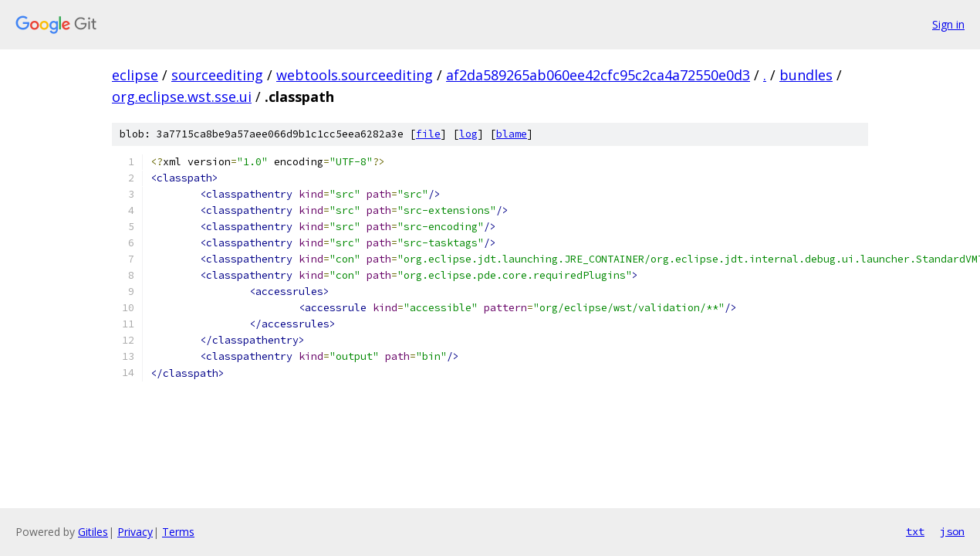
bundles (806, 75)
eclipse (135, 75)
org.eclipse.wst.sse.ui (182, 97)
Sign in (948, 24)
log (468, 134)
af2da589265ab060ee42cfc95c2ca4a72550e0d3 (598, 75)
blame (512, 134)
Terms (178, 532)
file (428, 134)
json (952, 531)
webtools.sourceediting (355, 75)
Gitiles (93, 532)
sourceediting (217, 75)
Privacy (135, 532)
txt (915, 531)
